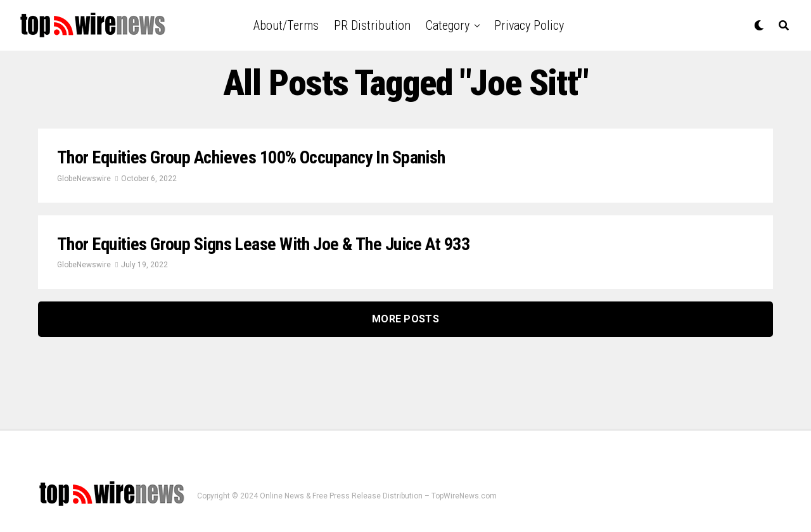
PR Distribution (372, 25)
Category (448, 25)
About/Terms (286, 25)
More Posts (405, 319)
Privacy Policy (529, 25)
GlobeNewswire (84, 179)
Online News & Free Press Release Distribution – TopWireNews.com (378, 496)
